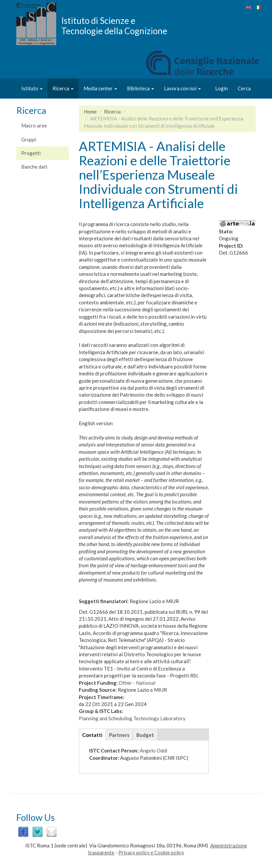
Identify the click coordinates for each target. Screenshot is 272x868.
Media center (100, 88)
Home (90, 112)
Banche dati (34, 167)
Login (221, 88)
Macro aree (34, 125)
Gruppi (29, 139)
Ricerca (63, 88)
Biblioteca (140, 88)
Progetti (31, 153)
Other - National (137, 683)
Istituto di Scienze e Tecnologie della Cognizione (114, 26)
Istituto (32, 88)
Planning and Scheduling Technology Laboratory (132, 718)
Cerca (244, 88)
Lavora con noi (182, 88)
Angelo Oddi (153, 750)
